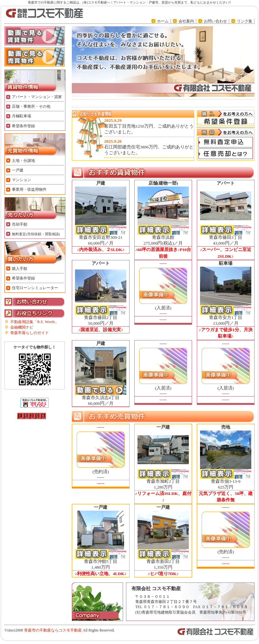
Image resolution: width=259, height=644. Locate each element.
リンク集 (245, 21)
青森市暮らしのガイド (29, 333)
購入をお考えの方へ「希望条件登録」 (226, 118)
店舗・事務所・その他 (31, 106)
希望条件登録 (23, 126)
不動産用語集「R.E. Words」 (34, 322)
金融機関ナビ (22, 327)
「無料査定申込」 (226, 142)
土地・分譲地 (23, 161)
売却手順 (20, 224)
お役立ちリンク (35, 314)
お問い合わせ (215, 21)
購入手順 (20, 269)
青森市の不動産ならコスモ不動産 (53, 630)
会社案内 (186, 21)
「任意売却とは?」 (226, 154)
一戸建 (18, 170)
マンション (21, 180)
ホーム (163, 21)
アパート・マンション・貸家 (37, 97)
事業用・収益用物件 (29, 189)
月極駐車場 (21, 116)
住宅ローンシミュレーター (35, 288)
